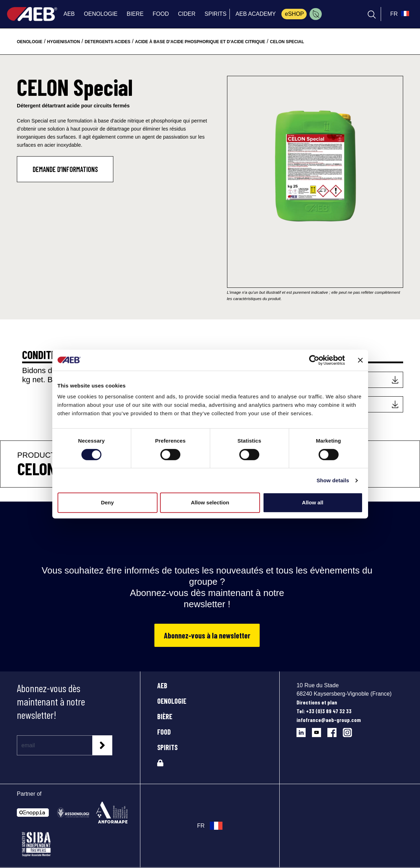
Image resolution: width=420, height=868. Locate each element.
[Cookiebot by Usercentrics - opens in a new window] (314, 360)
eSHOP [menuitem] (294, 14)
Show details (333, 480)
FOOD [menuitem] (161, 14)
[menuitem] (316, 14)
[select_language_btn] (399, 14)
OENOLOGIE (172, 701)
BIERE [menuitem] (135, 14)
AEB (162, 685)
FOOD (164, 732)
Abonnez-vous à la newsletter (207, 635)
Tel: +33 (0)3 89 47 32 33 (324, 711)
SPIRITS (167, 747)
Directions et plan (317, 702)
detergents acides (107, 42)
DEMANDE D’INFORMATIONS (65, 169)
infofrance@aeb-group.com (329, 720)
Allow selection (210, 502)
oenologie (30, 42)
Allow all (313, 502)
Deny (108, 502)
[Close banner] (360, 360)
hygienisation (64, 42)
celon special (287, 42)
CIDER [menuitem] (187, 14)
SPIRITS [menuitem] (215, 14)
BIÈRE (165, 716)
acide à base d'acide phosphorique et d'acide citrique (200, 42)
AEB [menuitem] (69, 14)
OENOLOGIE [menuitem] (101, 14)
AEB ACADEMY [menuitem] (256, 14)
